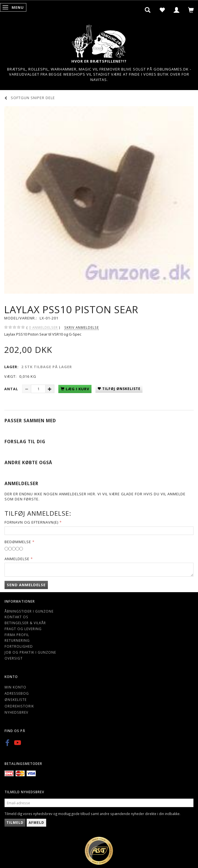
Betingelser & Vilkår (25, 623)
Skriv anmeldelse (82, 327)
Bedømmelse (18, 542)
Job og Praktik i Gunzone (30, 652)
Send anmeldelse (26, 585)
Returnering (17, 640)
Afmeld (36, 823)
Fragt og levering (23, 629)
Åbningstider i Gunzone (29, 611)
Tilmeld (15, 823)
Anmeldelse (17, 559)
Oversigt (14, 658)
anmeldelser (43, 328)
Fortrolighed (19, 646)
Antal (12, 389)
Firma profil (17, 635)
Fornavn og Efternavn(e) (31, 522)
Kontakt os (16, 617)
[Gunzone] (99, 40)
